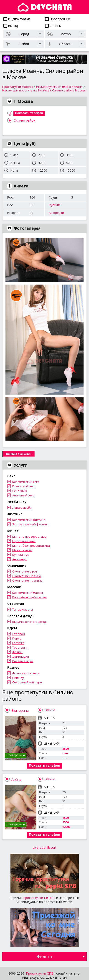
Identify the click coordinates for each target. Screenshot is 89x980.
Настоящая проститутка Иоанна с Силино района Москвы (44, 90)
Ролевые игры (23, 661)
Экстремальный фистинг (30, 524)
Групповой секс (24, 486)
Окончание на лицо (27, 576)
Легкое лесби (22, 508)
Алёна (16, 779)
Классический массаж (28, 593)
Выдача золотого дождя (30, 622)
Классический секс (26, 482)
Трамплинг (20, 647)
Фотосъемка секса (26, 673)
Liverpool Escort (44, 847)
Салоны (53, 26)
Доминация (21, 657)
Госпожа (18, 643)
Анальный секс (23, 495)
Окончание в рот (25, 571)
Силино (50, 710)
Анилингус (20, 559)
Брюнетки (56, 213)
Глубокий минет (24, 541)
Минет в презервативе (29, 537)
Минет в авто (22, 550)
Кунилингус (20, 555)
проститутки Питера (39, 898)
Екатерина (20, 710)
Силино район (24, 120)
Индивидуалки (17, 19)
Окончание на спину (27, 580)
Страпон (19, 634)
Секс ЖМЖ (20, 491)
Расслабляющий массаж (30, 597)
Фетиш (17, 652)
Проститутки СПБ (40, 973)
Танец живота (23, 609)
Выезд (11, 26)
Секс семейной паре (27, 682)
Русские (55, 205)
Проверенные (58, 19)
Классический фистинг (28, 520)
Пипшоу (18, 678)
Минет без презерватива (31, 546)
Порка (17, 638)
